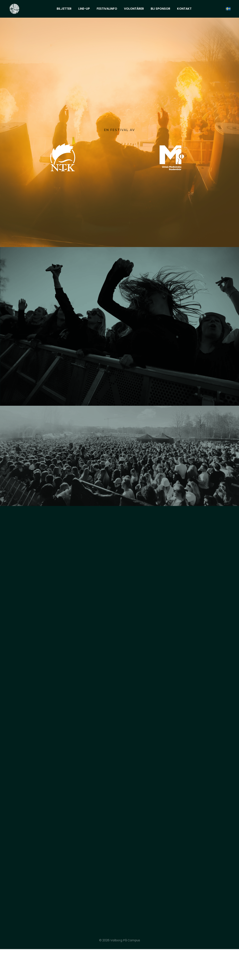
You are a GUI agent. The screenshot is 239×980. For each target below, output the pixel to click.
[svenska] (228, 9)
